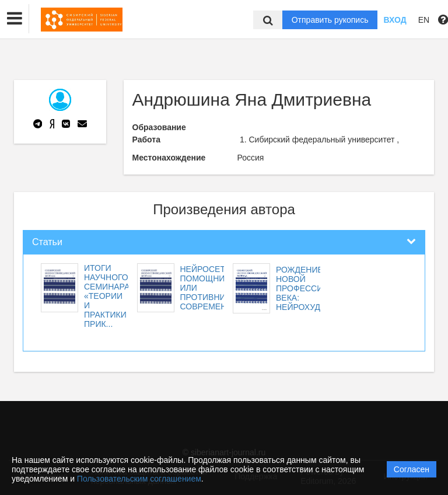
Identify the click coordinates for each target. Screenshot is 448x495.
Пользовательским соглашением (139, 479)
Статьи (47, 242)
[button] (15, 19)
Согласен (412, 469)
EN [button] (424, 20)
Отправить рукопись (330, 20)
